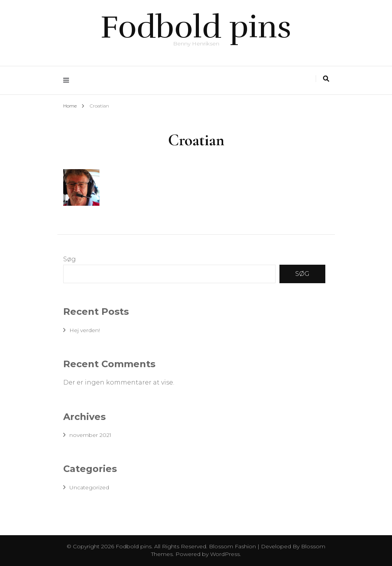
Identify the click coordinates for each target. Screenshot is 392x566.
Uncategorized (89, 487)
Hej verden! (85, 330)
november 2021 (90, 435)
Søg (70, 259)
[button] (81, 187)
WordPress (225, 554)
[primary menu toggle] (68, 80)
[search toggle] (326, 79)
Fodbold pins (196, 27)
